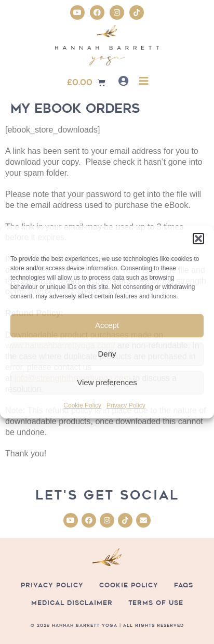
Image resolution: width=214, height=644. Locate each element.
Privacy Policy (126, 405)
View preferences (107, 382)
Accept (107, 325)
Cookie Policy (82, 405)
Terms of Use (156, 603)
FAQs (184, 585)
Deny (107, 354)
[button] (198, 239)
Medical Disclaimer (72, 603)
